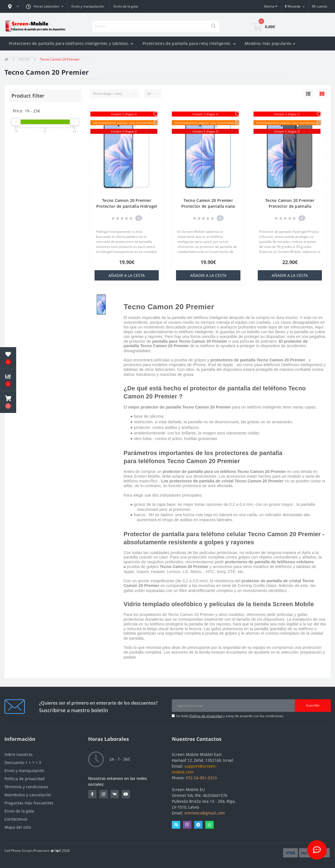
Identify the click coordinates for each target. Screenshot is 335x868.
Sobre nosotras (24, 57)
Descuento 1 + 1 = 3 (23, 762)
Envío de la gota (126, 6)
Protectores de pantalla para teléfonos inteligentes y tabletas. (71, 43)
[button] (13, 6)
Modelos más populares (270, 43)
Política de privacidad (206, 716)
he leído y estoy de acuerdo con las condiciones (230, 716)
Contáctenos (16, 819)
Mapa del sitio (18, 827)
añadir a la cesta (127, 275)
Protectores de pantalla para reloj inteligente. (189, 43)
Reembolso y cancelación (28, 795)
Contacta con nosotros (69, 57)
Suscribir (313, 705)
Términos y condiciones (26, 787)
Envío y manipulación (88, 6)
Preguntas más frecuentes (29, 803)
